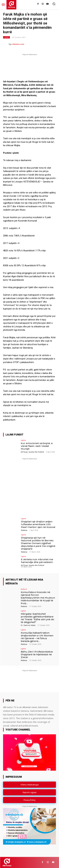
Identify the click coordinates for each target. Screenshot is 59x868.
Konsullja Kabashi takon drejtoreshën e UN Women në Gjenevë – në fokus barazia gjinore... (37, 637)
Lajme (6, 37)
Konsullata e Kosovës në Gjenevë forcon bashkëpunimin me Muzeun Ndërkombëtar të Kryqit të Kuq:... (38, 598)
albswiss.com (18, 44)
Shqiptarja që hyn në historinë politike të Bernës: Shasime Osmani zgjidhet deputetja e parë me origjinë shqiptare (38, 543)
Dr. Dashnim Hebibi (28, 625)
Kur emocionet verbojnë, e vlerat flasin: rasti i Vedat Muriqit (37, 446)
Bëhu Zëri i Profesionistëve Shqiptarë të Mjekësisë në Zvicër (37, 654)
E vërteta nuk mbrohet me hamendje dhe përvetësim (37, 561)
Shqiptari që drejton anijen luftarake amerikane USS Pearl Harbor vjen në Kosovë (38, 524)
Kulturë (24, 589)
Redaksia (24, 530)
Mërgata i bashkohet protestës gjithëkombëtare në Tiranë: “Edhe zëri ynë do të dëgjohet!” (38, 618)
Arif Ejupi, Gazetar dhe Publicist (32, 452)
